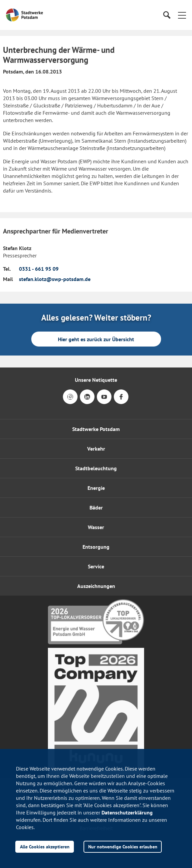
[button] (182, 15)
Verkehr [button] (96, 449)
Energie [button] (96, 488)
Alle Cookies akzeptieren (45, 847)
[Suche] (167, 15)
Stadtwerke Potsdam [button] (96, 429)
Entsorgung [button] (96, 547)
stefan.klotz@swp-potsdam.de (55, 279)
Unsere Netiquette (96, 380)
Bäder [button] (96, 507)
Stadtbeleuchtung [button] (96, 468)
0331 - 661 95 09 (39, 269)
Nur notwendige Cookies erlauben (123, 847)
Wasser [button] (96, 527)
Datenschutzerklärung (127, 812)
